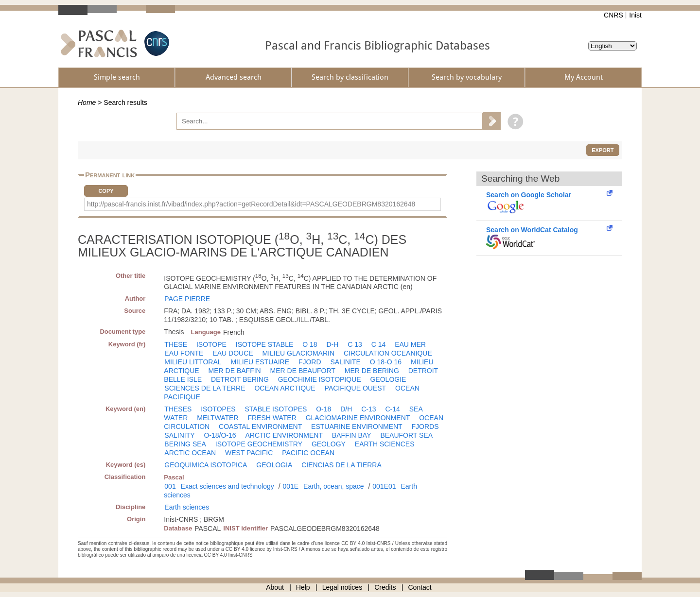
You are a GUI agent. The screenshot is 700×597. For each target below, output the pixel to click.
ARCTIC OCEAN (190, 453)
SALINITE (345, 362)
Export (603, 150)
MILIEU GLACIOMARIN (298, 353)
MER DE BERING (372, 371)
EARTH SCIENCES (385, 444)
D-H (332, 344)
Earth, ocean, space (334, 486)
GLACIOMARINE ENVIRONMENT (358, 418)
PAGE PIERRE (187, 299)
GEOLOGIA (274, 465)
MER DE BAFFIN (235, 371)
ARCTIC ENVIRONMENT (284, 435)
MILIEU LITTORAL (193, 362)
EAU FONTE (184, 353)
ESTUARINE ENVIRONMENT (357, 426)
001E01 (384, 486)
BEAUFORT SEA (406, 435)
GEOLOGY (329, 444)
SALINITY (179, 435)
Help (303, 587)
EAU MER (410, 344)
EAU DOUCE (233, 353)
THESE (176, 344)
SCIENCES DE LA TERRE (205, 388)
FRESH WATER (272, 418)
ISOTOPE (211, 344)
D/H (346, 409)
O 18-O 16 (386, 362)
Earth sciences (187, 507)
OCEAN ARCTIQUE (285, 388)
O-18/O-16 (220, 435)
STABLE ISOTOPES (276, 409)
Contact (420, 587)
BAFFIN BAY (352, 435)
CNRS (613, 15)
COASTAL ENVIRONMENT (260, 426)
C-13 (368, 409)
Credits (385, 587)
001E (290, 486)
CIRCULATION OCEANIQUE (388, 353)
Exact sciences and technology (227, 486)
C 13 (355, 344)
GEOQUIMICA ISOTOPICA (206, 465)
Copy (106, 191)
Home (87, 102)
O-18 (324, 409)
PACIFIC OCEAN (308, 453)
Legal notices (342, 587)
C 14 (379, 344)
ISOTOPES (218, 409)
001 (170, 486)
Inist (635, 15)
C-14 (392, 409)
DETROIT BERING (240, 379)
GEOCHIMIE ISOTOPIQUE (320, 379)
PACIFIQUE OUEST (356, 388)
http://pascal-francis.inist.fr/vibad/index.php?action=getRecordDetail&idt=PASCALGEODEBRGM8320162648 (251, 204)
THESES (178, 409)
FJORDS (425, 426)
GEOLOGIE (388, 379)
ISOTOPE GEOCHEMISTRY (259, 444)
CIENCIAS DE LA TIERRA (341, 465)
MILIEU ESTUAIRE (260, 362)
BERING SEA (185, 444)
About (275, 587)
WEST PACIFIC (249, 453)
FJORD (310, 362)
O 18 (310, 344)
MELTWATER (218, 418)
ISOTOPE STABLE (265, 344)
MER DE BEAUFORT (303, 371)
